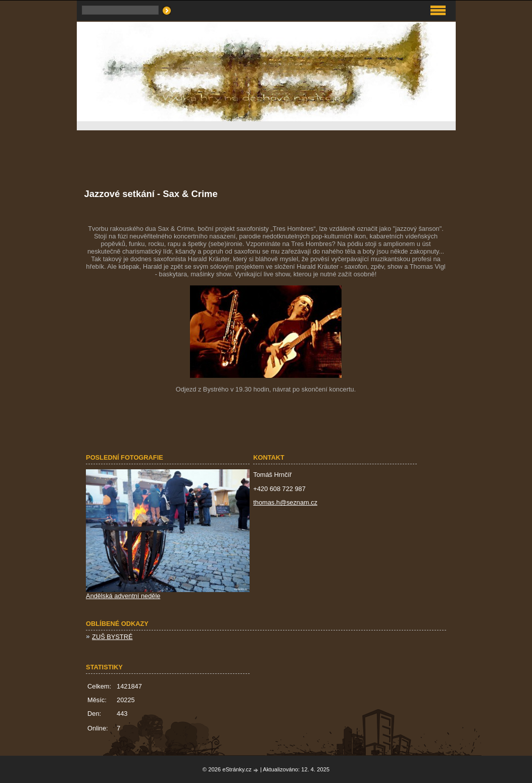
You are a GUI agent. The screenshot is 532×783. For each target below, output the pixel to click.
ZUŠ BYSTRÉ (112, 637)
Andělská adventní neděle (123, 596)
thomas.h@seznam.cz (285, 502)
